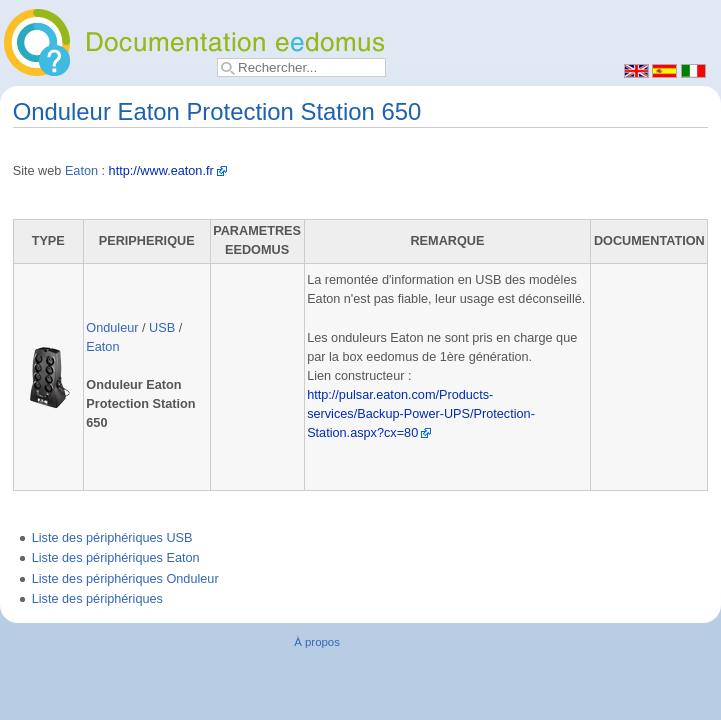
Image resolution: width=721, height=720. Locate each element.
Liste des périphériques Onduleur (125, 579)
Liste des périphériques (97, 599)
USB (162, 328)
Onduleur (112, 328)
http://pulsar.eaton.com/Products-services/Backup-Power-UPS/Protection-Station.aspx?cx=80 (421, 414)
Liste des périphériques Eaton (116, 558)
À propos (317, 642)
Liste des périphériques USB (112, 538)
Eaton (81, 171)
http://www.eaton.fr (161, 171)
